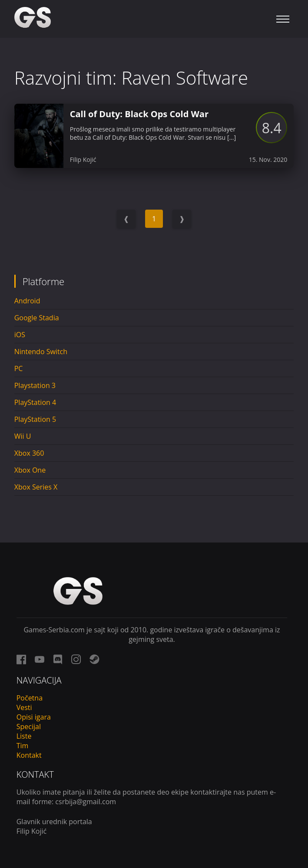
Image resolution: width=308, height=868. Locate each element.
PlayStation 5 (35, 419)
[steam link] (94, 659)
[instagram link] (76, 659)
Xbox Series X (36, 487)
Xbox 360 (29, 453)
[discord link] (58, 659)
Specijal (29, 727)
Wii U (23, 436)
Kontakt (29, 755)
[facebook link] (21, 659)
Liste (24, 736)
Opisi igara (34, 717)
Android (27, 301)
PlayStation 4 (35, 402)
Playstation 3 (35, 385)
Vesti (24, 707)
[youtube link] (40, 659)
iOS (20, 335)
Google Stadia (37, 318)
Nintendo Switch (41, 352)
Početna (30, 698)
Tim (23, 746)
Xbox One (30, 470)
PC (19, 368)
